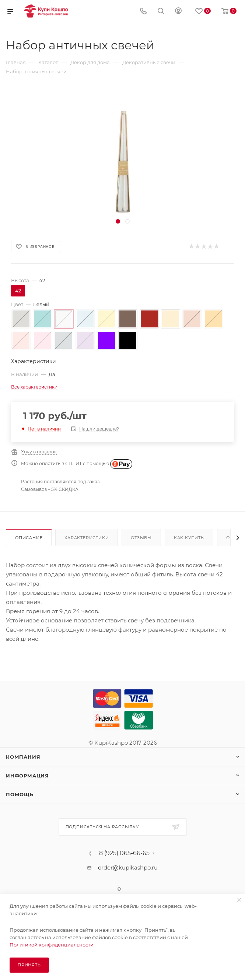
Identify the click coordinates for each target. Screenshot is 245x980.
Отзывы (141, 538)
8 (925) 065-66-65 (124, 853)
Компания (23, 757)
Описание (29, 538)
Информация (27, 776)
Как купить (189, 538)
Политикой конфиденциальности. (52, 945)
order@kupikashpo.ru (128, 867)
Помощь (20, 794)
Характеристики (87, 538)
